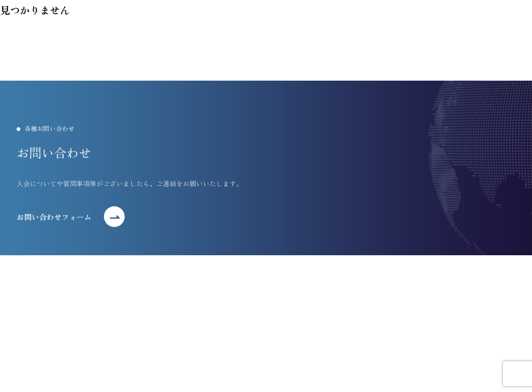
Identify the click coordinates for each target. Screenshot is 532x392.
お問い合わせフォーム (54, 218)
